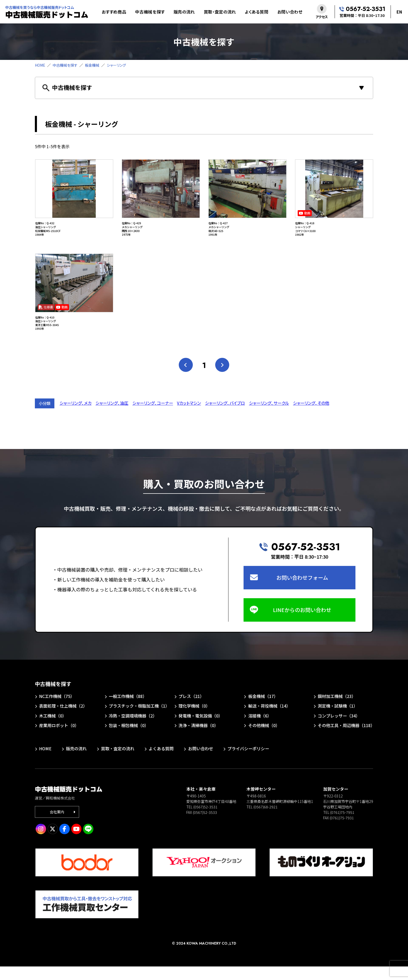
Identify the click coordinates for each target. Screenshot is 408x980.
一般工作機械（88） (128, 710)
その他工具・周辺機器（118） (346, 739)
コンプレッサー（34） (339, 729)
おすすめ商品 (114, 12)
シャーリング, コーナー (153, 416)
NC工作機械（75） (57, 710)
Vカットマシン (189, 416)
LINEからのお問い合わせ (302, 623)
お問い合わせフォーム (302, 591)
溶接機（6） (260, 729)
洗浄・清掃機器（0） (198, 739)
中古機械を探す (150, 12)
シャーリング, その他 (311, 416)
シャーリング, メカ (76, 416)
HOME (40, 65)
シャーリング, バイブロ (225, 416)
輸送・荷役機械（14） (269, 719)
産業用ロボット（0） (59, 739)
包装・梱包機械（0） (129, 739)
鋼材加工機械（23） (337, 710)
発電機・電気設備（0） (200, 729)
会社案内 (57, 825)
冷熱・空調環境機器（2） (133, 729)
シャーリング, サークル (269, 416)
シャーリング (116, 65)
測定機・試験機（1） (338, 719)
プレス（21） (191, 710)
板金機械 (92, 65)
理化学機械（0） (194, 719)
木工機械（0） (53, 729)
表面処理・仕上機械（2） (63, 719)
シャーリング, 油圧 (112, 416)
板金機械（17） (263, 710)
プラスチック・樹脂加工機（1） (138, 719)
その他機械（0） (264, 739)
